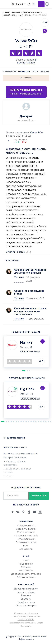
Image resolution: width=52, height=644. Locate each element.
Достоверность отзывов (26, 574)
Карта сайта (26, 626)
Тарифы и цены (26, 602)
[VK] (18, 512)
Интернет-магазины (31, 13)
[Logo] (26, 30)
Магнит (26, 343)
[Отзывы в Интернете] (7, 4)
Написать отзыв (26, 526)
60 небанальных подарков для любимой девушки (30, 272)
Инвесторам (26, 571)
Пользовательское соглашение (22, 623)
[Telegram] (12, 512)
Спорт (10, 477)
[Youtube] (34, 512)
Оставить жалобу (26, 529)
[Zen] (29, 512)
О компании (10, 72)
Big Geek (27, 389)
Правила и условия (26, 620)
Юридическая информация (26, 613)
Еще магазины (26, 78)
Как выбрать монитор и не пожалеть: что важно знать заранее (30, 312)
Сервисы (26, 567)
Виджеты (26, 599)
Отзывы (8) (24, 72)
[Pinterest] (23, 512)
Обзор (35, 72)
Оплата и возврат (26, 606)
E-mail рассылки (26, 539)
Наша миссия (26, 564)
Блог (26, 546)
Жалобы (45, 72)
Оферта (40, 623)
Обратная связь (26, 577)
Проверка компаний (26, 536)
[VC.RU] (40, 512)
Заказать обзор (26, 592)
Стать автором (26, 532)
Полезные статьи (26, 543)
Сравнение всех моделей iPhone (29, 293)
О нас (26, 561)
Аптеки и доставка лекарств (20, 454)
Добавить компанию (26, 589)
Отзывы (24, 394)
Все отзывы (26, 549)
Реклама (26, 596)
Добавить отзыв (41, 4)
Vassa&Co (36, 133)
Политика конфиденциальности (26, 617)
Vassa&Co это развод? (13, 15)
